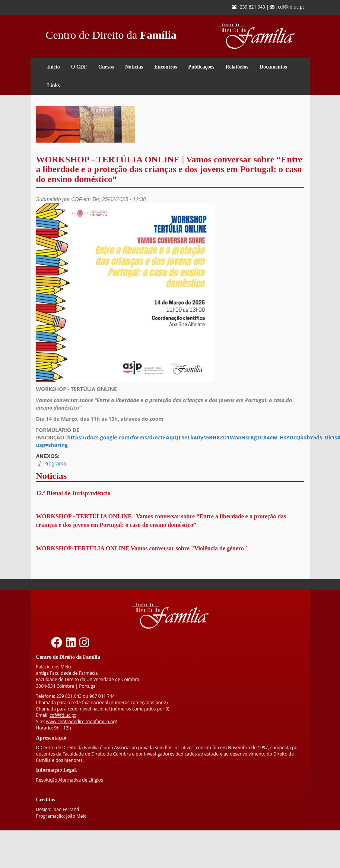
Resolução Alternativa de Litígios (70, 780)
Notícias (134, 67)
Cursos (106, 67)
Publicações (201, 67)
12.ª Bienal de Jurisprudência (73, 493)
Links (54, 85)
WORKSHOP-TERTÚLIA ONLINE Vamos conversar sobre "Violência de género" (142, 548)
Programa (55, 464)
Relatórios (237, 67)
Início (54, 67)
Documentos (273, 67)
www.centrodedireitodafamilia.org (81, 721)
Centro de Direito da (111, 33)
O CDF (79, 67)
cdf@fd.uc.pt (63, 715)
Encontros (166, 67)
